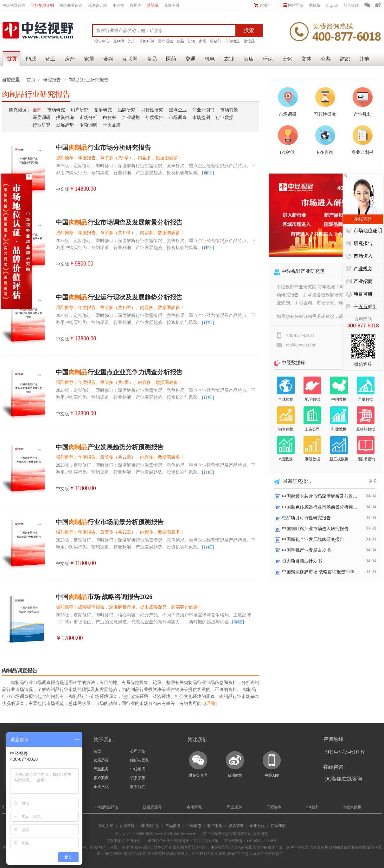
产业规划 (131, 118)
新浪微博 (235, 775)
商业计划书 (203, 110)
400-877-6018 (344, 752)
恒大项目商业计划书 (302, 561)
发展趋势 (65, 125)
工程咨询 (274, 807)
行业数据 (225, 118)
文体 (306, 59)
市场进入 (359, 256)
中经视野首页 (14, 5)
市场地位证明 (42, 5)
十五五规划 (362, 307)
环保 (268, 59)
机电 (210, 59)
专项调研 (88, 125)
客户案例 (101, 778)
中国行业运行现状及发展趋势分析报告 (119, 297)
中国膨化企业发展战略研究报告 (313, 539)
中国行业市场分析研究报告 (103, 148)
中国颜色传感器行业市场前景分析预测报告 (320, 507)
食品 (180, 41)
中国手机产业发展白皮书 (306, 550)
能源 (31, 59)
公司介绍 (138, 751)
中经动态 (138, 769)
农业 (229, 59)
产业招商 (359, 282)
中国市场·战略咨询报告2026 (104, 597)
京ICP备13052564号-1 (125, 841)
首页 (12, 59)
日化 (287, 59)
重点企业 (178, 110)
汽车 (132, 41)
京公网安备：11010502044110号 (250, 841)
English (332, 5)
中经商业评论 (71, 5)
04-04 (371, 496)
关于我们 (104, 740)
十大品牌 (112, 125)
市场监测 (201, 118)
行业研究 (42, 125)
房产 (70, 59)
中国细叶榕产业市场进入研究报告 (315, 529)
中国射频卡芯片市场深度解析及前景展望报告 (320, 496)
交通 (190, 59)
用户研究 (80, 110)
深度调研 (42, 118)
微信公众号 (198, 775)
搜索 (249, 30)
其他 (364, 59)
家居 (202, 41)
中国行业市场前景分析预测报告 (110, 522)
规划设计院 (98, 5)
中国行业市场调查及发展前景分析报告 (119, 222)
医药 (171, 59)
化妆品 (249, 41)
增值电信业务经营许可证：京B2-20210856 (183, 841)
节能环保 (147, 41)
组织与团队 (140, 760)
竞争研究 (103, 110)
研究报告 (52, 80)
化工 (50, 59)
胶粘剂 (215, 41)
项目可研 (359, 294)
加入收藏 (351, 5)
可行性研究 (152, 110)
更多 (373, 481)
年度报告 (154, 118)
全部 (37, 110)
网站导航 (293, 5)
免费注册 (172, 5)
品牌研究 (126, 110)
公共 (326, 59)
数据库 (136, 5)
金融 (108, 59)
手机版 (315, 5)
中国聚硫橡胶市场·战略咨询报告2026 (318, 572)
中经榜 (118, 5)
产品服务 (101, 769)
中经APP (272, 775)
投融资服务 (152, 807)
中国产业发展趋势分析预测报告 (110, 447)
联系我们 (138, 787)
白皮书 (110, 118)
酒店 (248, 59)
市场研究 (56, 110)
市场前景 (229, 110)
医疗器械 (165, 41)
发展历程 (101, 760)
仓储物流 (232, 41)
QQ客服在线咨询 (343, 779)
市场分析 (88, 118)
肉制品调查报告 (20, 671)
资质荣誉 (138, 778)
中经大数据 (352, 807)
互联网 (119, 41)
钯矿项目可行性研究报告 (306, 518)
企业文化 (101, 787)
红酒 (191, 41)
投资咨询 (65, 118)
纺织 (345, 59)
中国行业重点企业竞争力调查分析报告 (119, 372)
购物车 (262, 5)
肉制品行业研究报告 (88, 80)
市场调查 (178, 118)
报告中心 (102, 41)
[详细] (208, 173)
